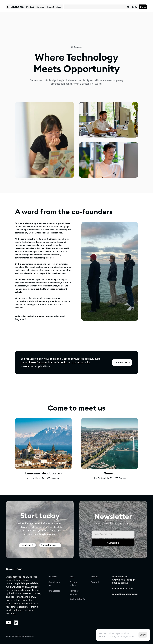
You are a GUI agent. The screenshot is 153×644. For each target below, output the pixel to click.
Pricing (94, 577)
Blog (72, 577)
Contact (95, 582)
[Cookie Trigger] (77, 599)
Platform (53, 577)
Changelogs (54, 591)
